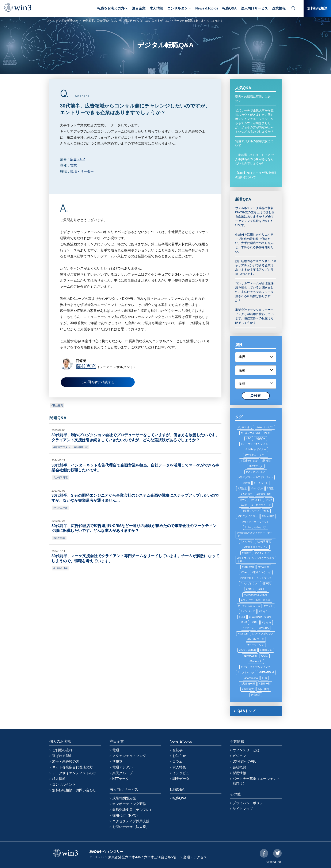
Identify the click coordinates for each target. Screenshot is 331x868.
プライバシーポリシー (250, 803)
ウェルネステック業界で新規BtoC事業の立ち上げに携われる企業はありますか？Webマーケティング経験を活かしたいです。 (255, 217)
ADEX (251, 589)
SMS (244, 622)
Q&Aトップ (246, 711)
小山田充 (264, 689)
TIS (267, 511)
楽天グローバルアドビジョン (256, 477)
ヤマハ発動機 (248, 650)
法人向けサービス (254, 8)
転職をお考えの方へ (113, 8)
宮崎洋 (247, 553)
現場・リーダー (82, 171)
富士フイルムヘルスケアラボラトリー (256, 560)
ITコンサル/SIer (251, 433)
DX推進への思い (245, 761)
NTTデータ (256, 466)
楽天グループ (252, 511)
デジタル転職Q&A (67, 21)
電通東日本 (264, 494)
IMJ (270, 500)
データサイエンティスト (256, 444)
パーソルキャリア (256, 527)
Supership (256, 661)
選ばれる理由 (62, 756)
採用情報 (239, 773)
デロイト (257, 500)
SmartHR (269, 516)
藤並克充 (58, 405)
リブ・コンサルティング (256, 667)
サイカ (267, 622)
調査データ (181, 779)
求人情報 (156, 8)
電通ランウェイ (262, 572)
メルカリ (247, 542)
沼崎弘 (256, 695)
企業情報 (279, 8)
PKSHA (264, 628)
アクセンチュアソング (129, 756)
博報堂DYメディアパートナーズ (255, 534)
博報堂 (267, 461)
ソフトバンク (247, 672)
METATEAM (267, 672)
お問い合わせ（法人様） (131, 827)
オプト (269, 606)
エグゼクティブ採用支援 (131, 821)
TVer (245, 572)
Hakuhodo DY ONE (262, 617)
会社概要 (239, 767)
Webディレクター (256, 455)
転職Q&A (229, 8)
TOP (48, 21)
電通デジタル (62, 447)
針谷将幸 (60, 538)
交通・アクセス (195, 857)
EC (249, 439)
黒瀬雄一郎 (249, 684)
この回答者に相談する (98, 382)
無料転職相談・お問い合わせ (74, 790)
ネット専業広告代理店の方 (72, 767)
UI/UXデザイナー (256, 449)
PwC (244, 500)
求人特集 (179, 767)
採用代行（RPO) (125, 815)
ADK (245, 505)
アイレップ (263, 553)
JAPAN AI (267, 650)
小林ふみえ (61, 508)
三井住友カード (262, 505)
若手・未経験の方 (66, 761)
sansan (244, 634)
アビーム (249, 628)
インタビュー (183, 773)
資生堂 (243, 488)
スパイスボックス (263, 634)
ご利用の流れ (62, 750)
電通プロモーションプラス (256, 578)
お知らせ (179, 756)
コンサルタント (179, 8)
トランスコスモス (250, 606)
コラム (178, 761)
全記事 (178, 750)
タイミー (266, 611)
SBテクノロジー (248, 516)
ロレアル (258, 488)
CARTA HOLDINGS (256, 595)
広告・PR (77, 159)
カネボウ (247, 494)
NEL (255, 622)
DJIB (263, 589)
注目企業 (139, 8)
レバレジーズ (256, 639)
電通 (247, 483)
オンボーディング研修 (129, 804)
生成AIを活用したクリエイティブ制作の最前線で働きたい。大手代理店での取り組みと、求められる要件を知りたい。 (254, 243)
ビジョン (239, 756)
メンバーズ (249, 611)
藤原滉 (267, 584)
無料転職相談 (317, 8)
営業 (73, 165)
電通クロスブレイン (256, 547)
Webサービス (266, 427)
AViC (265, 656)
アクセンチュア (256, 472)
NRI (243, 617)
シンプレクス (250, 584)
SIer (268, 433)
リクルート (262, 483)
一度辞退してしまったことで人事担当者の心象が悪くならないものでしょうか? (254, 159)
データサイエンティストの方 (74, 773)
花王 (271, 488)
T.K (265, 678)
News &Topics (207, 8)
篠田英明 (249, 567)
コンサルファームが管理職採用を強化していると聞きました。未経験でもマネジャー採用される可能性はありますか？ (254, 292)
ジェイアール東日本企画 (256, 600)
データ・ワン (256, 645)
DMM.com (251, 656)
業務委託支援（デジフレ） (133, 810)
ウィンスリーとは (246, 750)
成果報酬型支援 (124, 798)
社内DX (261, 439)
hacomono (252, 678)
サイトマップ (243, 809)
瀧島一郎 (266, 684)
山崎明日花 (81, 447)
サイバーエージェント (256, 522)
